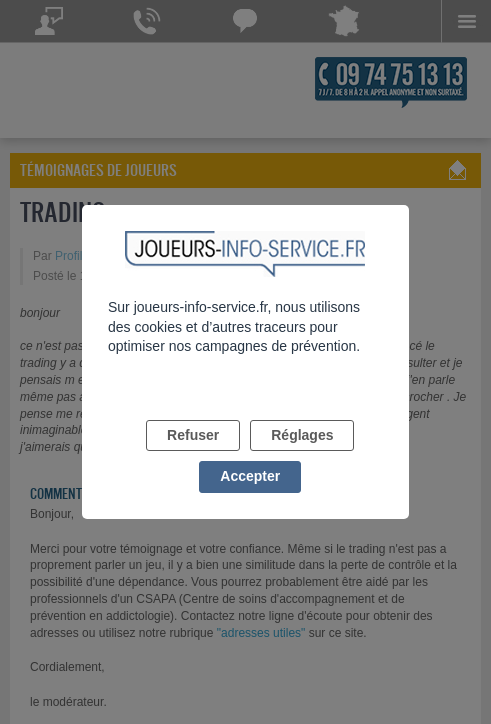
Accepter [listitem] (250, 476)
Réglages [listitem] (302, 435)
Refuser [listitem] (193, 435)
